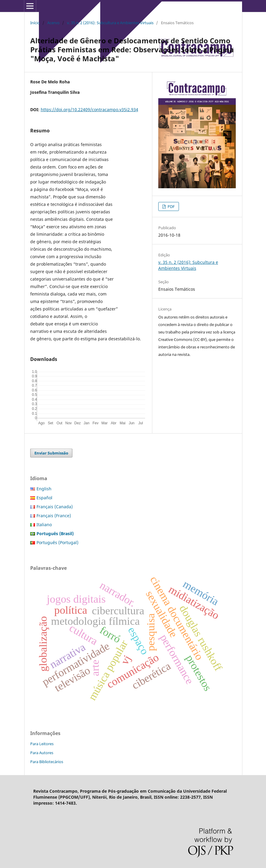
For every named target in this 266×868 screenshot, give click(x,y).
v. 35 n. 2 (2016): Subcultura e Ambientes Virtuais (110, 23)
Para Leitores (42, 744)
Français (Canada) (55, 507)
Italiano (44, 525)
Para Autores (42, 753)
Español (44, 498)
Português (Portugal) (57, 542)
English (44, 489)
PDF (171, 206)
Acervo (53, 23)
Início (35, 23)
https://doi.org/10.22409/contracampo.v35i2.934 (89, 110)
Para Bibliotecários (47, 762)
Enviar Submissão (51, 453)
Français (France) (54, 516)
